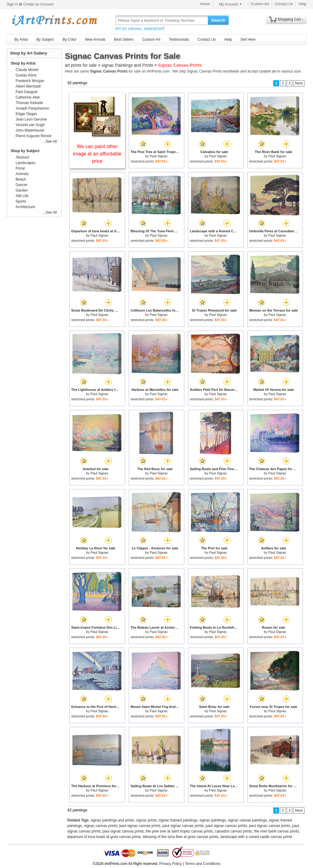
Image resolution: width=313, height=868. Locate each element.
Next (299, 83)
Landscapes (26, 163)
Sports (21, 201)
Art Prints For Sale (54, 20)
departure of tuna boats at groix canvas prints (104, 837)
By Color (69, 39)
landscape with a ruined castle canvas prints (256, 837)
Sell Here (248, 39)
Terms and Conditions (203, 864)
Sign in (12, 4)
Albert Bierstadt (28, 86)
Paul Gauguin (27, 92)
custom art (268, 71)
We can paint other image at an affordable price (97, 154)
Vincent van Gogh (30, 125)
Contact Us (284, 4)
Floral (20, 168)
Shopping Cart (289, 19)
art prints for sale (81, 65)
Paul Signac (159, 156)
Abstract (22, 157)
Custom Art (260, 4)
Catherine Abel (28, 97)
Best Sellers (124, 39)
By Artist (21, 39)
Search (218, 20)
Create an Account (38, 4)
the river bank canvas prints (276, 831)
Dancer (22, 185)
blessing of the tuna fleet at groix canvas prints (180, 837)
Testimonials (179, 39)
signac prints (146, 820)
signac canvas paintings (247, 820)
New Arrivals (95, 39)
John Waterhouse (30, 130)
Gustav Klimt (26, 75)
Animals (22, 174)
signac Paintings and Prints (127, 65)
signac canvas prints (101, 826)
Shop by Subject (25, 151)
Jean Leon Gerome (31, 119)
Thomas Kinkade (29, 103)
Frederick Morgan (30, 81)
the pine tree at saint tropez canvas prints (179, 831)
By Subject (45, 39)
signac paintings (213, 820)
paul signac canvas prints (140, 826)
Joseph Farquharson (32, 108)
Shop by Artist (23, 63)
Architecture (25, 207)
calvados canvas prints (233, 831)
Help (302, 4)
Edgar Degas (26, 114)
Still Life (22, 196)
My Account (230, 4)
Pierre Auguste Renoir (33, 136)
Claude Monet (27, 70)
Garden (22, 190)
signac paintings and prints (112, 820)
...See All (50, 141)
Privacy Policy (171, 864)
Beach (21, 179)
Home (205, 4)
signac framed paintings (178, 820)
